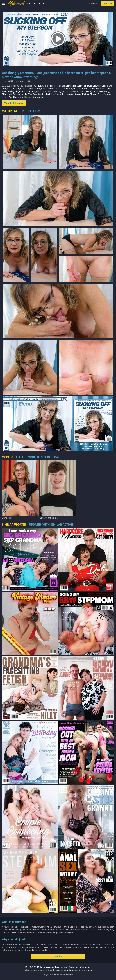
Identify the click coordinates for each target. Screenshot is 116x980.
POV (30, 94)
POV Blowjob (39, 94)
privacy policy (85, 970)
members (94, 4)
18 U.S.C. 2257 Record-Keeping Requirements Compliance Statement (58, 967)
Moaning (57, 91)
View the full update (14, 103)
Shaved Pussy (97, 94)
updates (31, 4)
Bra (110, 86)
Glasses (77, 89)
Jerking (11, 91)
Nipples (85, 91)
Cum (4, 89)
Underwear (38, 97)
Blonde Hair (72, 86)
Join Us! (108, 4)
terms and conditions (64, 970)
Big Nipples (52, 86)
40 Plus (37, 86)
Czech (23, 89)
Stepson (28, 97)
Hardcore (86, 89)
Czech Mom (47, 89)
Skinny (107, 94)
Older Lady (7, 94)
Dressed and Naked (63, 89)
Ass (44, 86)
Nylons (93, 91)
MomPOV (67, 91)
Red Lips (50, 94)
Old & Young (103, 91)
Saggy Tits (60, 94)
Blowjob (97, 86)
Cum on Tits (13, 89)
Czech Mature (34, 89)
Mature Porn (46, 91)
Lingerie (19, 91)
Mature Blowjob (31, 91)
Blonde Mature (85, 86)
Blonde (62, 86)
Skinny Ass (7, 97)
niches (41, 4)
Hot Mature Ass (99, 89)
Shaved (70, 94)
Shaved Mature (82, 94)
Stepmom (18, 97)
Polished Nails (20, 94)
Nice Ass (76, 91)
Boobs (105, 86)
